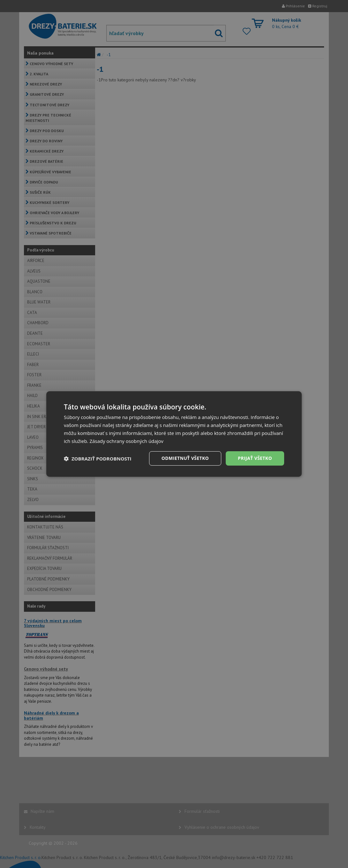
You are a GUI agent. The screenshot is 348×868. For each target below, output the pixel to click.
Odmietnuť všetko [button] (185, 458)
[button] (98, 459)
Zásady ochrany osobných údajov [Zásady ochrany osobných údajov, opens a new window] (126, 441)
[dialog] (174, 434)
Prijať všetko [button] (255, 458)
